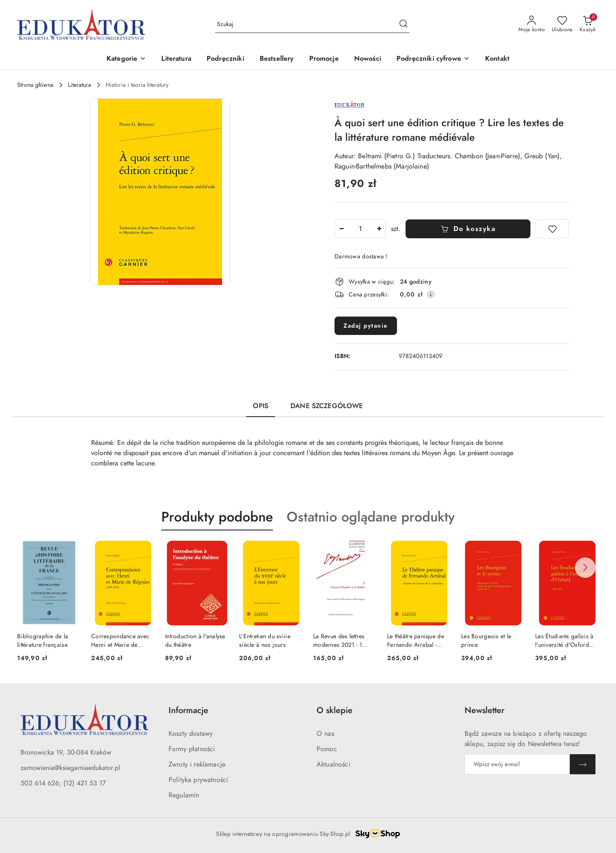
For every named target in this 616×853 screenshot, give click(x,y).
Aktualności (333, 764)
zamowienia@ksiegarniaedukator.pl (70, 768)
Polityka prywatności (198, 780)
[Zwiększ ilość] (379, 229)
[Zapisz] (583, 764)
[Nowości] (368, 59)
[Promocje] (324, 59)
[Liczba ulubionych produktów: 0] (562, 24)
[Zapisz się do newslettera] (517, 764)
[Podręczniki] (225, 59)
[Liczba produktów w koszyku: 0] (588, 24)
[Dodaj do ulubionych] (552, 229)
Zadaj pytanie (366, 326)
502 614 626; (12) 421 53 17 (63, 783)
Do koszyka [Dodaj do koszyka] (468, 229)
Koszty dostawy (191, 734)
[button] (126, 59)
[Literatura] (176, 59)
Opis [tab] (261, 406)
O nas (325, 734)
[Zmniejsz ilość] (341, 229)
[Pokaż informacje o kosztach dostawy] (431, 294)
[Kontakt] (497, 59)
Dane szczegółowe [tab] (327, 406)
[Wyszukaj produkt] (312, 24)
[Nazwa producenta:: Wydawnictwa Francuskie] (349, 104)
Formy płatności (192, 749)
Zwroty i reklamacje (197, 764)
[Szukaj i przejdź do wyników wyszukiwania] (403, 24)
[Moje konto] (532, 24)
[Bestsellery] (277, 59)
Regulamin (184, 795)
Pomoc (327, 749)
